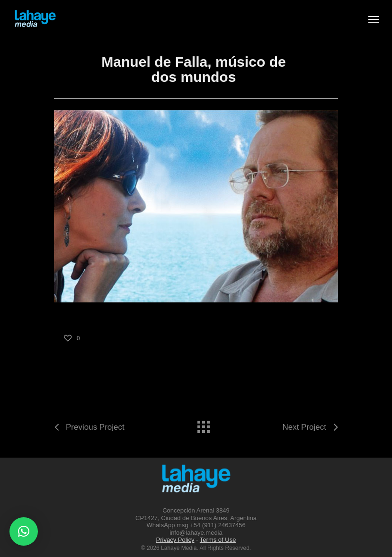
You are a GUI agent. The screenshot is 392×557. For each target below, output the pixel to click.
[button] (24, 531)
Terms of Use (218, 540)
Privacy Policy (175, 540)
